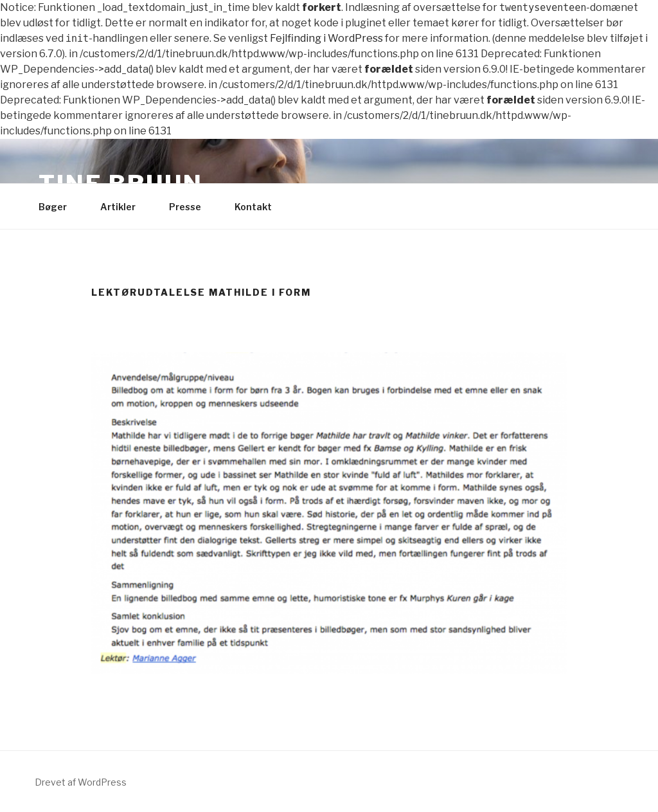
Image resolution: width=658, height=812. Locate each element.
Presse (191, 207)
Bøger (59, 207)
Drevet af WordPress (81, 782)
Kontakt (259, 207)
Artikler (124, 207)
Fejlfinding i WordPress (326, 38)
